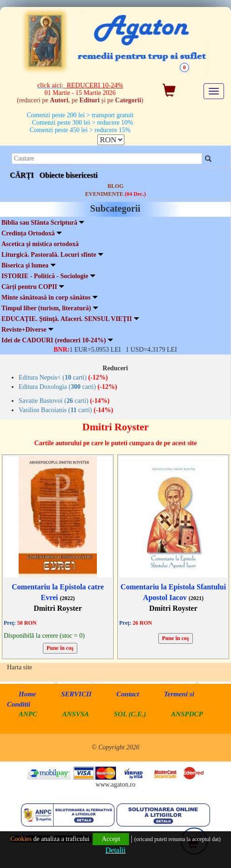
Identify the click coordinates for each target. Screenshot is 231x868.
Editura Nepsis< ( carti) (63, 377)
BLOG (116, 186)
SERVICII (76, 694)
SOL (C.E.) (131, 714)
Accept (111, 838)
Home (27, 694)
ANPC (28, 714)
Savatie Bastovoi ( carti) (64, 400)
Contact (128, 694)
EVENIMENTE (115, 194)
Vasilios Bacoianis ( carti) (66, 410)
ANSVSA (76, 714)
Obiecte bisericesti (69, 175)
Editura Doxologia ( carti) (68, 386)
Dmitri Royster (58, 608)
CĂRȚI (22, 175)
